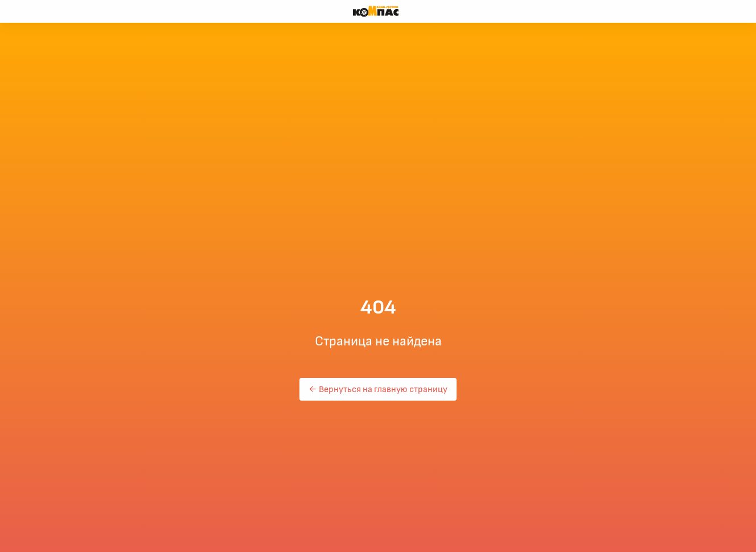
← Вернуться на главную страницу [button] (378, 389)
